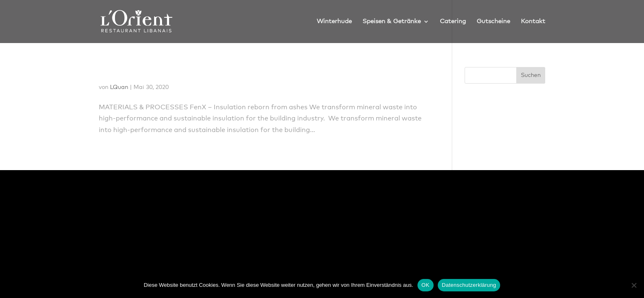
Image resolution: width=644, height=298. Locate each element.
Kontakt (533, 22)
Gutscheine (493, 22)
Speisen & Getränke (392, 22)
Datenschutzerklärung (469, 285)
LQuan (119, 87)
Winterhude (334, 22)
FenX (112, 72)
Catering (453, 22)
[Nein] (634, 285)
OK (426, 285)
